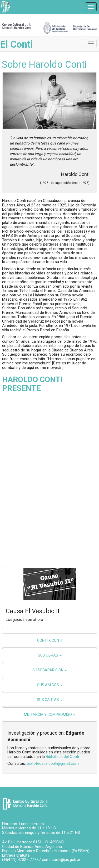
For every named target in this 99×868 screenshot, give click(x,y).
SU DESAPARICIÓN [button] (50, 670)
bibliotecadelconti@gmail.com (53, 763)
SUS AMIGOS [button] (50, 685)
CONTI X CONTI (50, 640)
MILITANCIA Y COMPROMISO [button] (50, 715)
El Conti (17, 44)
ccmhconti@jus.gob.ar (61, 860)
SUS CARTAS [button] (50, 700)
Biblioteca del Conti (62, 757)
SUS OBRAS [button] (50, 655)
